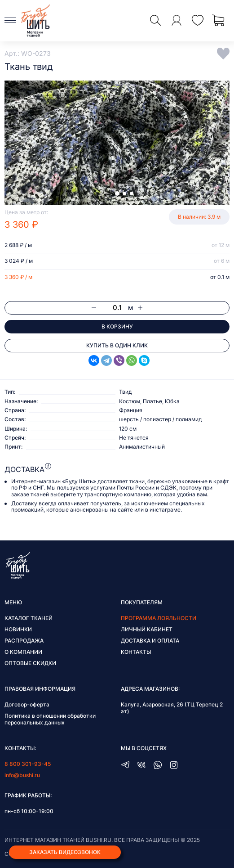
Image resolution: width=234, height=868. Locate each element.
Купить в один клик (117, 345)
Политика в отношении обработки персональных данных (50, 719)
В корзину (117, 326)
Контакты (136, 652)
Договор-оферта (27, 704)
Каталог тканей (29, 618)
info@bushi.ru (22, 775)
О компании (23, 652)
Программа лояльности (159, 618)
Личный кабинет (147, 629)
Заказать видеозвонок (65, 852)
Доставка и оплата (150, 641)
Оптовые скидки (30, 663)
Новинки (18, 629)
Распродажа (24, 641)
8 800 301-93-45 (28, 764)
